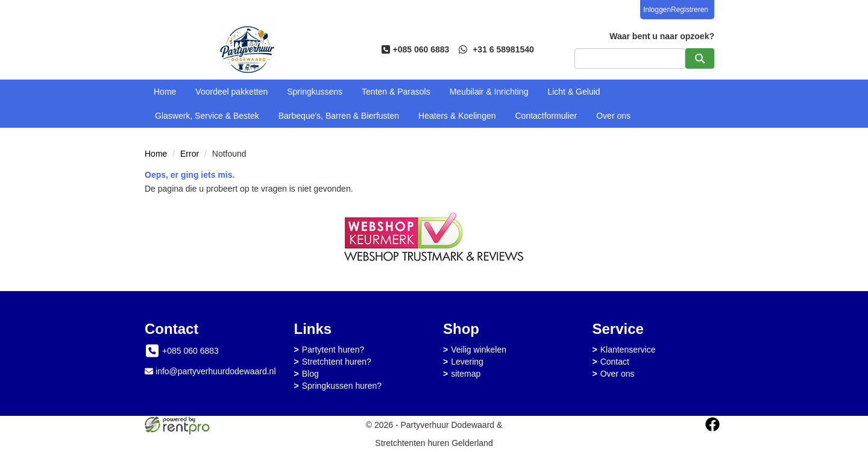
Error (190, 154)
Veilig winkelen (479, 350)
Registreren (690, 10)
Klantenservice (628, 350)
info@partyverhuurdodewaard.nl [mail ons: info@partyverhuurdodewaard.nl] (215, 371)
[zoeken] (700, 58)
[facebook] (712, 424)
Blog (310, 374)
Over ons (613, 116)
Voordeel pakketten (231, 92)
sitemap (466, 374)
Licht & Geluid (574, 92)
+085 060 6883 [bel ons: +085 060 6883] (190, 351)
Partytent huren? (333, 350)
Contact (615, 362)
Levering (467, 362)
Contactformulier (546, 116)
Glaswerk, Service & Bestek (207, 116)
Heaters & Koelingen (457, 116)
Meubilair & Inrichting (489, 92)
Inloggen (657, 10)
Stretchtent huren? (337, 362)
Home (165, 92)
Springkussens (315, 92)
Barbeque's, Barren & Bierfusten (339, 116)
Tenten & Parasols (396, 92)
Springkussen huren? (342, 386)
